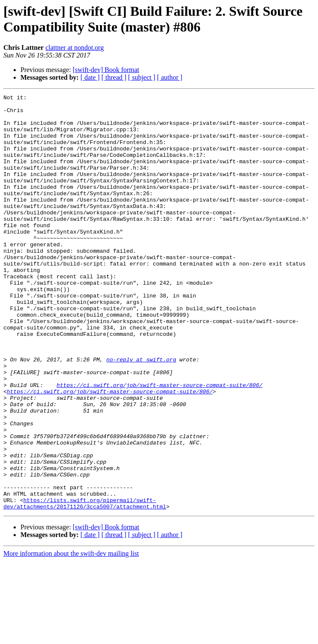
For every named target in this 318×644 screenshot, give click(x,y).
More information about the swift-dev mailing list (71, 637)
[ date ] (90, 77)
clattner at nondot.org (75, 48)
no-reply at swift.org (141, 413)
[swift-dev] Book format (106, 70)
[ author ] (170, 77)
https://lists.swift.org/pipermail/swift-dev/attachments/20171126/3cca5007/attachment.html (85, 586)
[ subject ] (142, 77)
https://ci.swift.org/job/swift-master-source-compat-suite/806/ (160, 444)
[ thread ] (114, 77)
